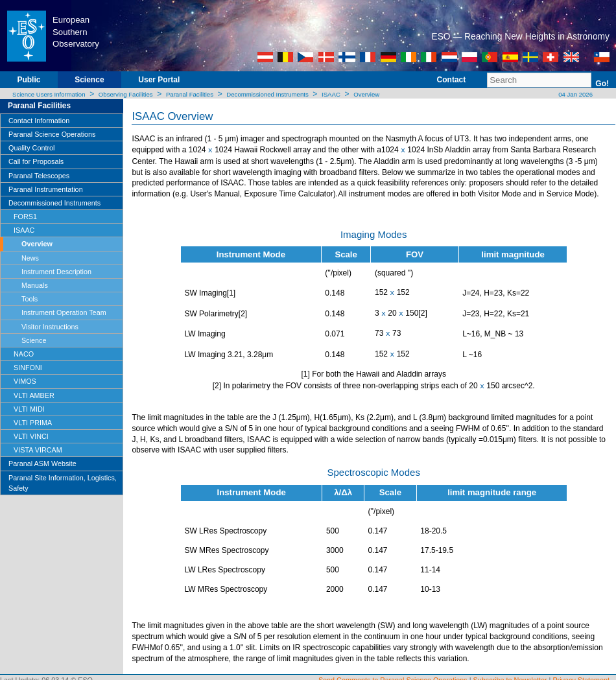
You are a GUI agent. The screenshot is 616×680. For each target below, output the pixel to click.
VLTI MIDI (29, 409)
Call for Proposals (36, 161)
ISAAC (331, 94)
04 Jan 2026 (575, 94)
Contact (452, 80)
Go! (602, 84)
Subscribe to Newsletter (510, 675)
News (30, 258)
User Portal (159, 80)
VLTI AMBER (34, 395)
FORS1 (25, 217)
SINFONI (28, 368)
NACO (24, 354)
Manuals (35, 285)
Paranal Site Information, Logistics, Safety (63, 483)
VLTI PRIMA (33, 423)
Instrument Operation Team (64, 312)
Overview (366, 94)
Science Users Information (49, 94)
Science (89, 80)
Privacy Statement (581, 675)
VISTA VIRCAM (38, 450)
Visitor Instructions (50, 327)
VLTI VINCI (31, 436)
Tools (30, 299)
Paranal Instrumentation (46, 189)
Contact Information (39, 121)
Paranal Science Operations (52, 134)
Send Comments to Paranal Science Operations (393, 675)
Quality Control (31, 148)
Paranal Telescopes (39, 176)
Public (29, 80)
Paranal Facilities (190, 94)
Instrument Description (56, 272)
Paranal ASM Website (42, 463)
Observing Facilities (126, 94)
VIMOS (25, 381)
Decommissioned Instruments (267, 94)
